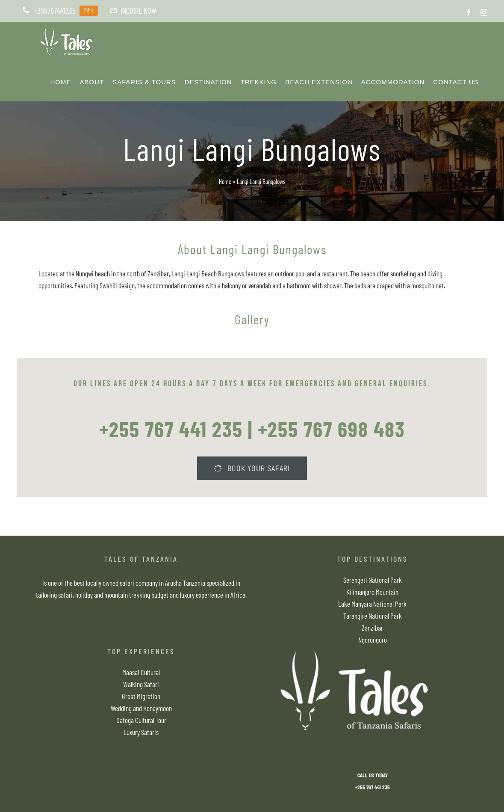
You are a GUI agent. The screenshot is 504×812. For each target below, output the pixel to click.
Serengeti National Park (373, 580)
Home (225, 181)
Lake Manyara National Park (372, 604)
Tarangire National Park (373, 616)
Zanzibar (372, 628)
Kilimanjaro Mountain (372, 592)
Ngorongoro (373, 640)
